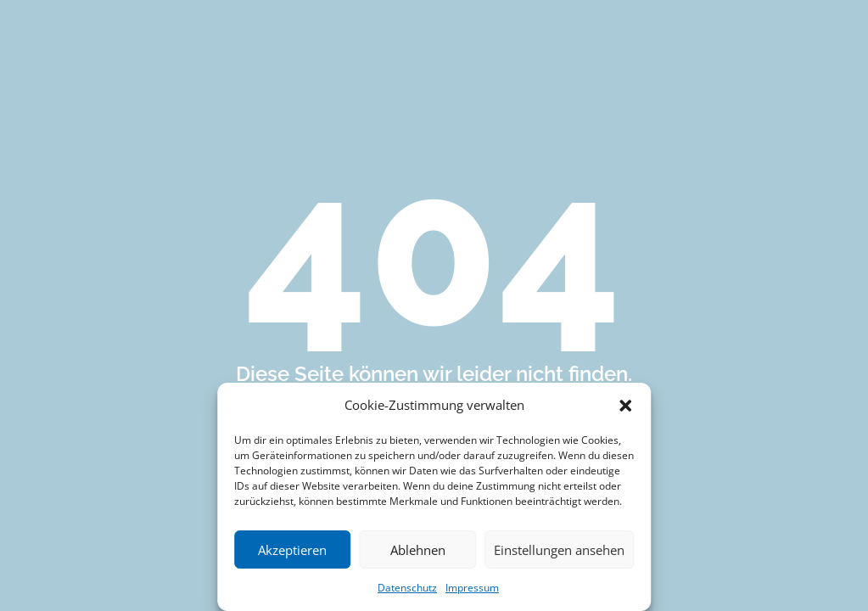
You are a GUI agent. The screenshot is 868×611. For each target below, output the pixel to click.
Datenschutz (407, 588)
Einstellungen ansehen (559, 550)
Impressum (472, 588)
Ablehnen (418, 550)
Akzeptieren (292, 550)
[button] (625, 406)
